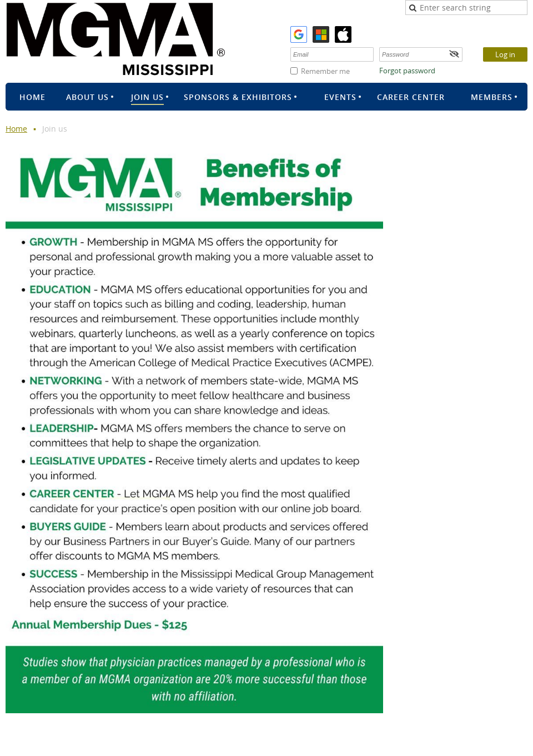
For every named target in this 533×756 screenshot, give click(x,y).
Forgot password (407, 71)
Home (16, 129)
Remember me (325, 71)
